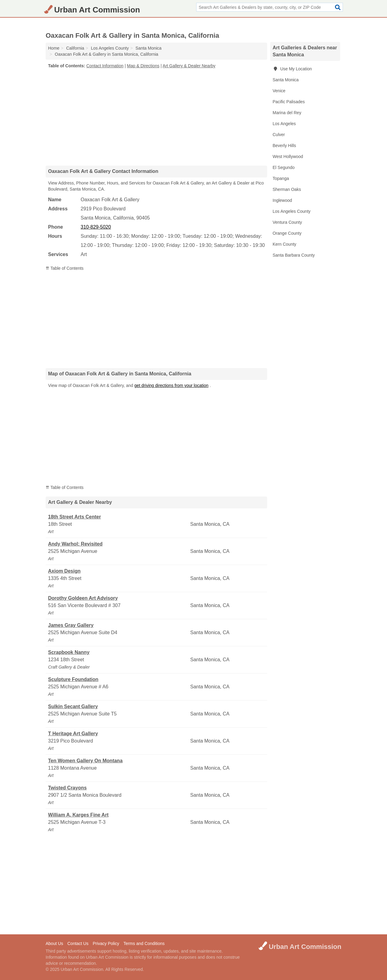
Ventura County (287, 222)
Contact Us (78, 943)
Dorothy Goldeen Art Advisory (83, 598)
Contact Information (105, 66)
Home (54, 48)
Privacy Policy (106, 943)
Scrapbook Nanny (69, 652)
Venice (279, 91)
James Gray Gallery (71, 625)
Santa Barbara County (294, 255)
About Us (54, 943)
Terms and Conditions (144, 943)
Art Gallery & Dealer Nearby (189, 66)
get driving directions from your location (172, 385)
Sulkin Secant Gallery (73, 706)
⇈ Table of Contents (65, 268)
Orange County (287, 233)
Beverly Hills (284, 146)
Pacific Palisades (289, 102)
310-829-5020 (96, 227)
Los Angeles (284, 124)
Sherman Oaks (287, 189)
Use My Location (292, 69)
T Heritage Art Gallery (73, 734)
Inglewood (282, 200)
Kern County (284, 244)
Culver (279, 135)
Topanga (281, 178)
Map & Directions (143, 66)
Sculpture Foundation (73, 679)
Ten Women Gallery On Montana (85, 761)
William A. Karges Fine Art (78, 815)
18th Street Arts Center (75, 517)
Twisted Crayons (67, 788)
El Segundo (284, 167)
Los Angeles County (292, 211)
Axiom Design (64, 571)
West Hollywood (288, 156)
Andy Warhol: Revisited (75, 544)
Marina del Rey (287, 113)
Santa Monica (286, 80)
